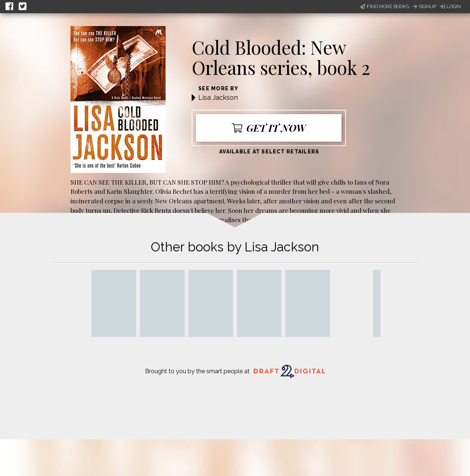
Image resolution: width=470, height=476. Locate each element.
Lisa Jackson (218, 97)
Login (450, 6)
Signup (424, 6)
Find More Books (385, 6)
